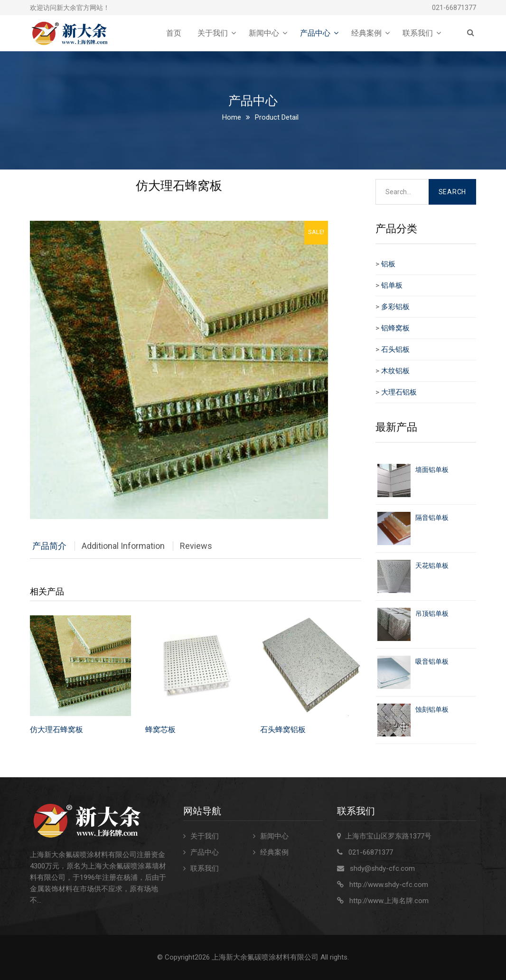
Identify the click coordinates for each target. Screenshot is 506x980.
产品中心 (315, 33)
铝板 (388, 264)
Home (232, 117)
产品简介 (49, 546)
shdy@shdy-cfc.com (382, 868)
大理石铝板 (399, 392)
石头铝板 (395, 349)
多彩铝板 (395, 307)
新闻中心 (264, 33)
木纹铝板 (395, 371)
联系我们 (418, 33)
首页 (174, 33)
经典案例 (366, 33)
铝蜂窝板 (395, 328)
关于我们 (213, 33)
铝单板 (392, 285)
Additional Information (123, 546)
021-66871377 (454, 8)
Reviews (196, 546)
